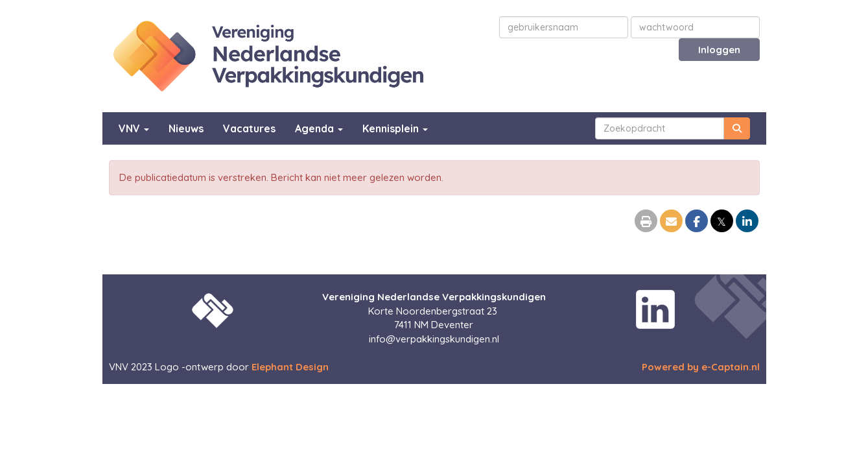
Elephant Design (290, 367)
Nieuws (186, 128)
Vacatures (249, 128)
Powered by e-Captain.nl (701, 367)
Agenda (319, 128)
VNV (134, 128)
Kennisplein (395, 128)
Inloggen (719, 50)
